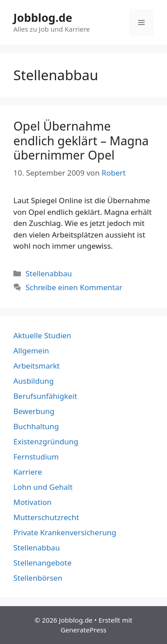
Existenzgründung (46, 441)
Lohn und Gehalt (43, 487)
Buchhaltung (36, 426)
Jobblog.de (43, 17)
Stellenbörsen (38, 578)
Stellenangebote (42, 563)
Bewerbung (34, 411)
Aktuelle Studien (42, 335)
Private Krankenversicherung (65, 532)
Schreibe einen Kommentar (74, 287)
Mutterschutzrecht (46, 517)
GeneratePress (83, 630)
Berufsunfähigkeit (45, 396)
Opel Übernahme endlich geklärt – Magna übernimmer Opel (81, 140)
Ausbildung (34, 381)
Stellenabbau (49, 273)
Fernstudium (36, 457)
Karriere (28, 472)
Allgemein (31, 351)
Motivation (33, 502)
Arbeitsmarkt (37, 366)
